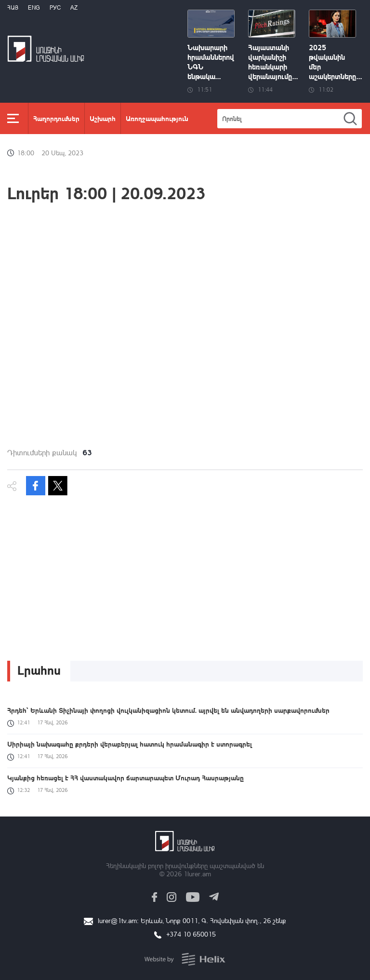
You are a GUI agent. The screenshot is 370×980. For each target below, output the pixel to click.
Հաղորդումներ (56, 118)
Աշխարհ (103, 118)
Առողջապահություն (157, 118)
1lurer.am (197, 874)
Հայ (13, 7)
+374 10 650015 (191, 934)
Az (74, 7)
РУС (55, 7)
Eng (34, 7)
